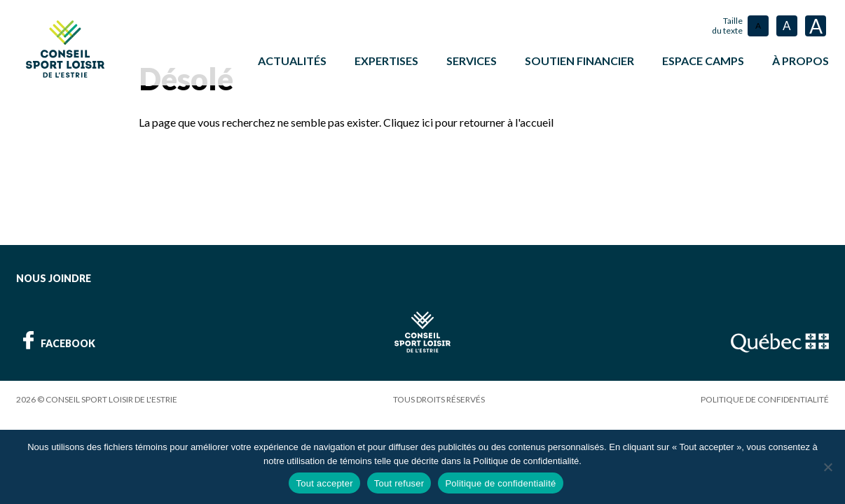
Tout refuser (399, 483)
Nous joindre (54, 277)
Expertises (386, 61)
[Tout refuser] (827, 467)
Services (472, 61)
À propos (801, 61)
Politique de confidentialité (765, 398)
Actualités (292, 61)
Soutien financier (579, 61)
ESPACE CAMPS (703, 61)
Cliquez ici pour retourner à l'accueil (468, 121)
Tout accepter (324, 483)
